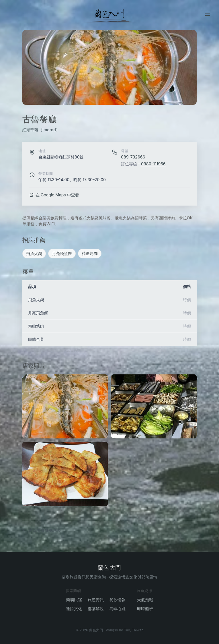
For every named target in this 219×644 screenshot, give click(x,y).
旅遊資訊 (96, 600)
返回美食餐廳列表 (42, 530)
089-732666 (133, 157)
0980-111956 (153, 164)
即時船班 (145, 609)
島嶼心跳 (118, 609)
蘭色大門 (109, 568)
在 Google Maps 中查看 (54, 195)
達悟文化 (74, 609)
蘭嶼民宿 (74, 600)
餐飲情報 (118, 600)
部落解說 (96, 609)
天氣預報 (145, 600)
